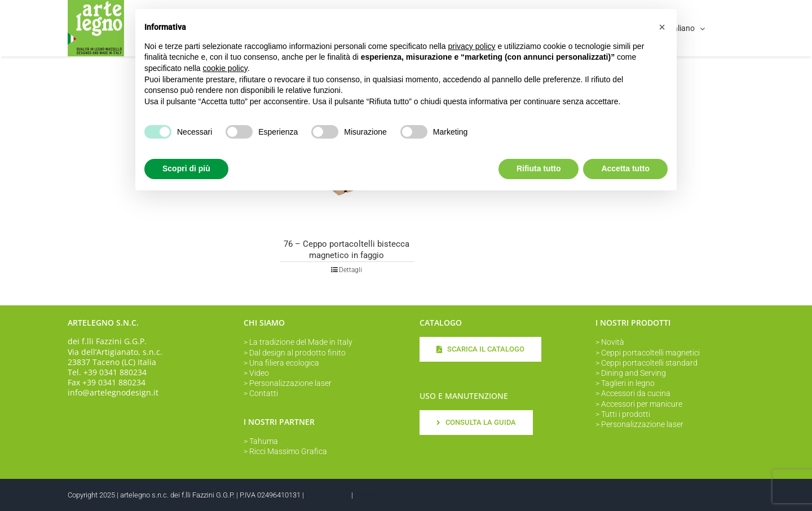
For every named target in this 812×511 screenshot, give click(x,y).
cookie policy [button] (225, 68)
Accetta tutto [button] (625, 168)
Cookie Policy (376, 495)
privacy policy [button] (472, 46)
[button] (662, 27)
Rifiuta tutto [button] (539, 168)
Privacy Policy (328, 495)
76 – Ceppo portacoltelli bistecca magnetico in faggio (347, 250)
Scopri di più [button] (186, 168)
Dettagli (350, 270)
